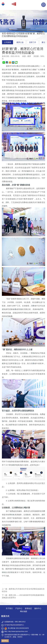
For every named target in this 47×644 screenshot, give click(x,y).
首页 (4, 34)
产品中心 (19, 608)
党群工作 (33, 42)
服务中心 (38, 608)
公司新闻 (20, 34)
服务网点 (5, 641)
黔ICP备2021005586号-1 (16, 625)
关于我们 (9, 608)
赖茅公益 (20, 42)
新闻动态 (11, 34)
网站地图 (24, 611)
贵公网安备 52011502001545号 (18, 628)
